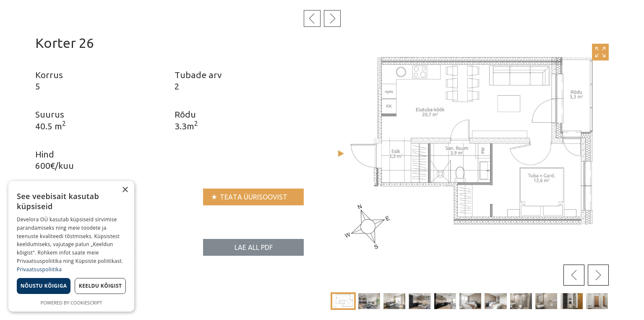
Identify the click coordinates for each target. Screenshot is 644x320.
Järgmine (332, 18)
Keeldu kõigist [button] (100, 286)
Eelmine (312, 18)
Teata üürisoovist (254, 197)
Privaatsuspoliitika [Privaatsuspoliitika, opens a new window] (39, 269)
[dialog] (71, 246)
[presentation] (574, 275)
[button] (343, 301)
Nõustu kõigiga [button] (44, 286)
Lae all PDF (254, 247)
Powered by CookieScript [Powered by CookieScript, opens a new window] (72, 303)
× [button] (125, 190)
